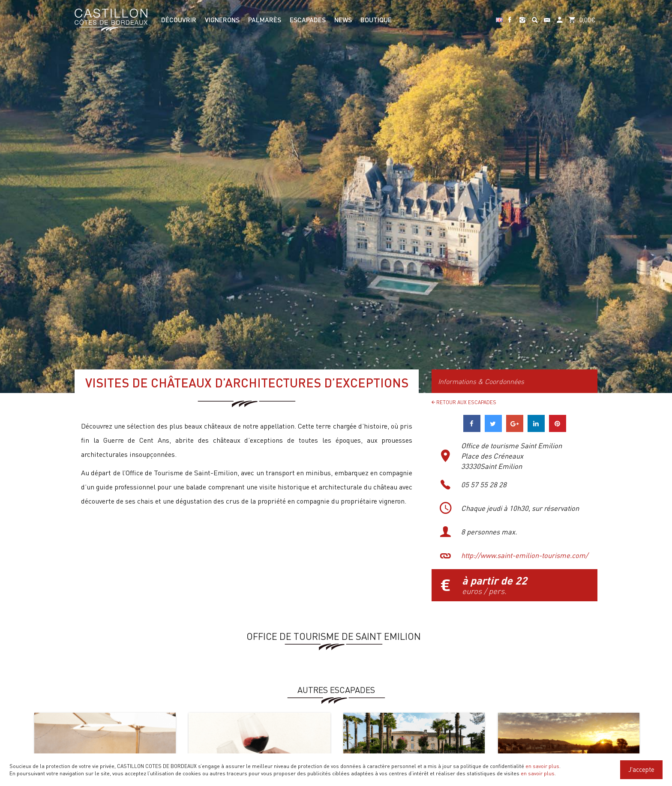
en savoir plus (542, 766)
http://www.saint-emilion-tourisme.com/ (525, 555)
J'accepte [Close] (641, 769)
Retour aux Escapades (464, 402)
